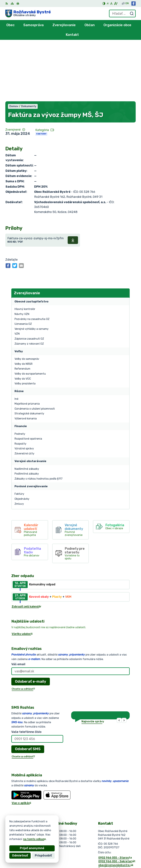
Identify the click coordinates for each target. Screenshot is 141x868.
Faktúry (41, 77)
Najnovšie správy (93, 665)
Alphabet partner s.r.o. (55, 831)
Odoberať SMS (28, 692)
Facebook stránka (110, 812)
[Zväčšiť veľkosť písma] (116, 3)
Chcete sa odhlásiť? (23, 632)
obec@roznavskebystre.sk (116, 808)
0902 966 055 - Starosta (115, 801)
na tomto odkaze (17, 839)
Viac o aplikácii (21, 746)
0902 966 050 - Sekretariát (117, 805)
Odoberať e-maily (31, 625)
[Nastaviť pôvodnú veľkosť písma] (111, 3)
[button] (119, 664)
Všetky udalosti (22, 577)
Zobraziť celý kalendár (26, 550)
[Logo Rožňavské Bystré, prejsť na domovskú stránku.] (28, 13)
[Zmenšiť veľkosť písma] (108, 3)
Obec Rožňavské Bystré (43, 834)
